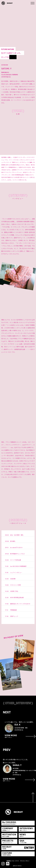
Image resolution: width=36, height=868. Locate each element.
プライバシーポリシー (25, 861)
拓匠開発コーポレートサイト (13, 861)
